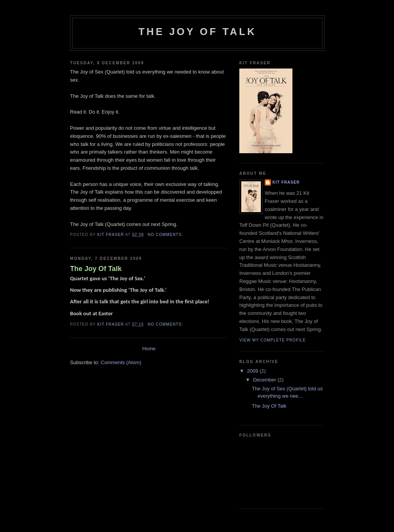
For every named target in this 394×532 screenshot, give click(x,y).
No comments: (166, 235)
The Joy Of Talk (96, 269)
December (265, 380)
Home (149, 349)
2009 (253, 371)
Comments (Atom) (121, 362)
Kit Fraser (286, 182)
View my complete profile (273, 340)
